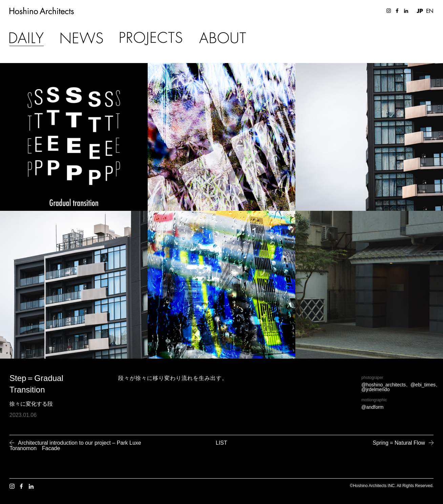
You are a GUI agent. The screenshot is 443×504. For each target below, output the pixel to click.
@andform (373, 407)
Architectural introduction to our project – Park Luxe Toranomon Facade (75, 446)
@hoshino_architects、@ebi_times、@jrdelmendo (401, 387)
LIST (221, 443)
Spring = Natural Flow (399, 443)
